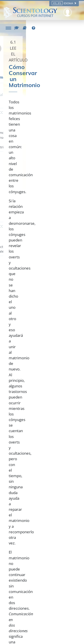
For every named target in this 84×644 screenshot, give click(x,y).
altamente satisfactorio (32, 314)
